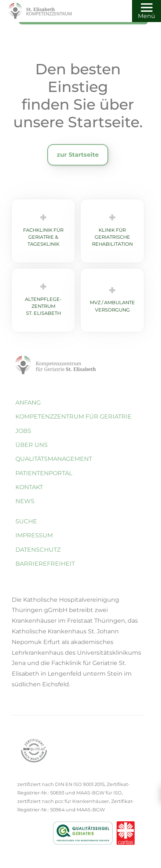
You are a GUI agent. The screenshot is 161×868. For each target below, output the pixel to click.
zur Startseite (78, 155)
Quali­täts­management (54, 459)
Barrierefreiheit (45, 564)
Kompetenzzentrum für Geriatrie (74, 417)
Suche (26, 521)
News (25, 501)
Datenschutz (38, 550)
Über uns (32, 445)
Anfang (28, 403)
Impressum (34, 535)
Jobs (23, 431)
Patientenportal (44, 473)
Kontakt (29, 487)
